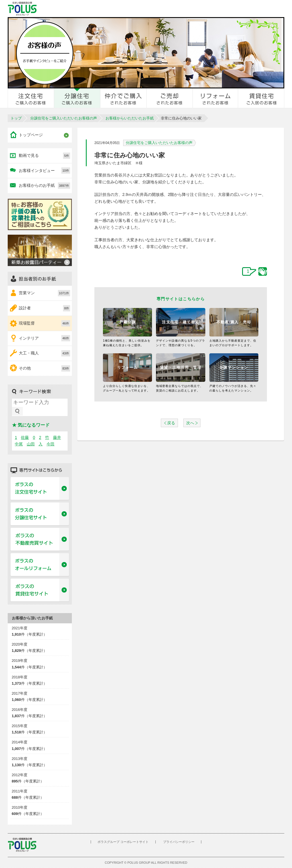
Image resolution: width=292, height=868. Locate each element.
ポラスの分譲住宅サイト (40, 514)
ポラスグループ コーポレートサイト (123, 842)
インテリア (44, 338)
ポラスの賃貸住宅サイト (40, 590)
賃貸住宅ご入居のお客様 (261, 98)
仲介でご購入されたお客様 (123, 98)
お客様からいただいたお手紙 (130, 118)
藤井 (57, 437)
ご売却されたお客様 (170, 98)
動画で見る (44, 156)
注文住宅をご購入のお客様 (31, 98)
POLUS (22, 845)
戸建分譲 (127, 322)
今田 (50, 444)
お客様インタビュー (44, 171)
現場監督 (44, 323)
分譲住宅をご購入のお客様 (77, 98)
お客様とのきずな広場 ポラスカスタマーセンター (87, 9)
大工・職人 (44, 353)
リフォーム (128, 367)
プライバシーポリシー (179, 842)
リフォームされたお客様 (216, 98)
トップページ (31, 135)
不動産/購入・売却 (234, 322)
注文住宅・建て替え (181, 322)
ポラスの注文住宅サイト (40, 489)
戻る (171, 423)
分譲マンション (234, 367)
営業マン (44, 293)
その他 (44, 368)
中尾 (19, 444)
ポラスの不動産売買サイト (40, 540)
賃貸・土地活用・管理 (181, 367)
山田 (31, 444)
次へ (190, 423)
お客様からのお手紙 (44, 186)
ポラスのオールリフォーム (40, 565)
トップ (16, 118)
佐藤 (25, 437)
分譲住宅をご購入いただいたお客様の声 (64, 118)
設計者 (44, 308)
